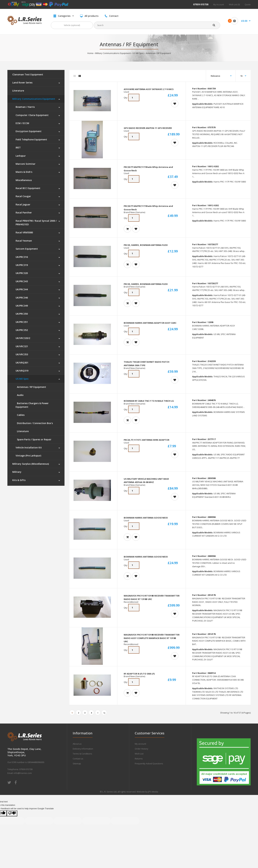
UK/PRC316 (22, 257)
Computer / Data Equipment (32, 115)
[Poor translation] (12, 813)
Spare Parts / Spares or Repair (33, 439)
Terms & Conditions (82, 754)
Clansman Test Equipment (28, 74)
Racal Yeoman (24, 241)
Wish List (139, 754)
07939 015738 (201, 4)
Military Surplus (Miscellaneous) (31, 464)
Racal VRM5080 (24, 232)
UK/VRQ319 (22, 371)
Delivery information (83, 749)
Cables (20, 415)
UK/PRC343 (22, 281)
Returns (139, 759)
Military (17, 472)
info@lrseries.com (23, 773)
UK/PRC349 (22, 306)
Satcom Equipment (27, 249)
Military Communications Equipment (113, 53)
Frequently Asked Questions (149, 764)
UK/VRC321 (22, 346)
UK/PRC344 (22, 289)
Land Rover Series (22, 83)
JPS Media (153, 792)
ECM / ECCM (22, 123)
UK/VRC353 (22, 354)
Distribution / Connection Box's (34, 423)
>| (104, 713)
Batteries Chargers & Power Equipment (32, 405)
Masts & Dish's (24, 172)
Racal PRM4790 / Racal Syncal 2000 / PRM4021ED (36, 223)
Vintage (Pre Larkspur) (28, 456)
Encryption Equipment (29, 131)
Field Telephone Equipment (31, 139)
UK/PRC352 (22, 330)
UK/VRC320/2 (23, 338)
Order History (142, 749)
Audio (20, 395)
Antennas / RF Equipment (158, 53)
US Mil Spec (138, 53)
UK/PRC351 (22, 322)
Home (90, 53)
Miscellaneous (24, 180)
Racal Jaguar (23, 204)
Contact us (78, 759)
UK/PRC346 (22, 298)
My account (140, 744)
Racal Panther (24, 213)
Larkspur (21, 156)
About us (77, 744)
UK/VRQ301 (22, 363)
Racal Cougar (23, 196)
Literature (18, 91)
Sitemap (77, 764)
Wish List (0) (234, 5)
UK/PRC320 (22, 273)
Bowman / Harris (25, 107)
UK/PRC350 (22, 314)
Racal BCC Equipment (28, 188)
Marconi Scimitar (26, 164)
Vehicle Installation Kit (29, 447)
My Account (219, 5)
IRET (18, 148)
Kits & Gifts (19, 480)
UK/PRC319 (22, 265)
